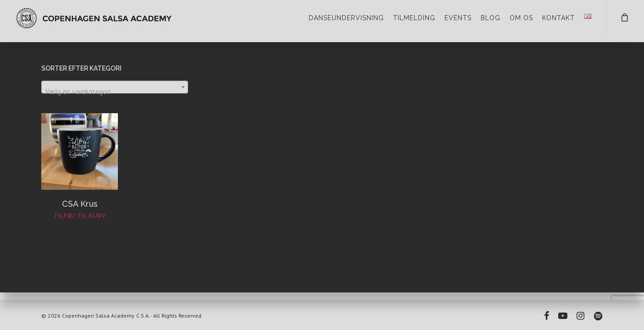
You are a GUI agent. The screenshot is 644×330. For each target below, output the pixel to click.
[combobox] (115, 87)
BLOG (491, 18)
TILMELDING (414, 18)
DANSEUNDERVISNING (346, 18)
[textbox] (115, 91)
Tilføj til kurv (80, 216)
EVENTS (458, 18)
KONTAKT (558, 18)
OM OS (521, 18)
